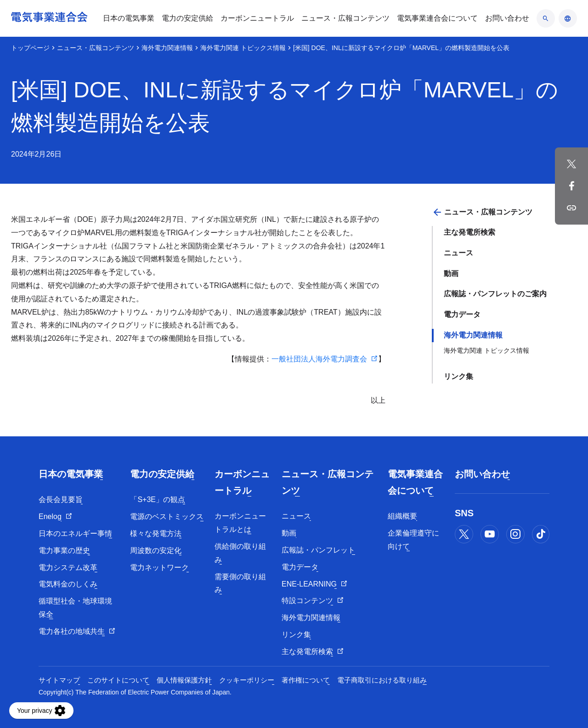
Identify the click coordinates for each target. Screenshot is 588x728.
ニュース (458, 253)
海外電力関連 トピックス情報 (243, 48)
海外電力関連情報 (167, 48)
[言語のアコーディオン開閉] (568, 18)
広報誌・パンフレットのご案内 (495, 294)
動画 (451, 274)
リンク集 (458, 376)
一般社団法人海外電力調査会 (319, 359)
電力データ (462, 314)
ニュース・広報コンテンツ (96, 48)
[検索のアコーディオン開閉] (546, 18)
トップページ (30, 48)
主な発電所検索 (469, 232)
